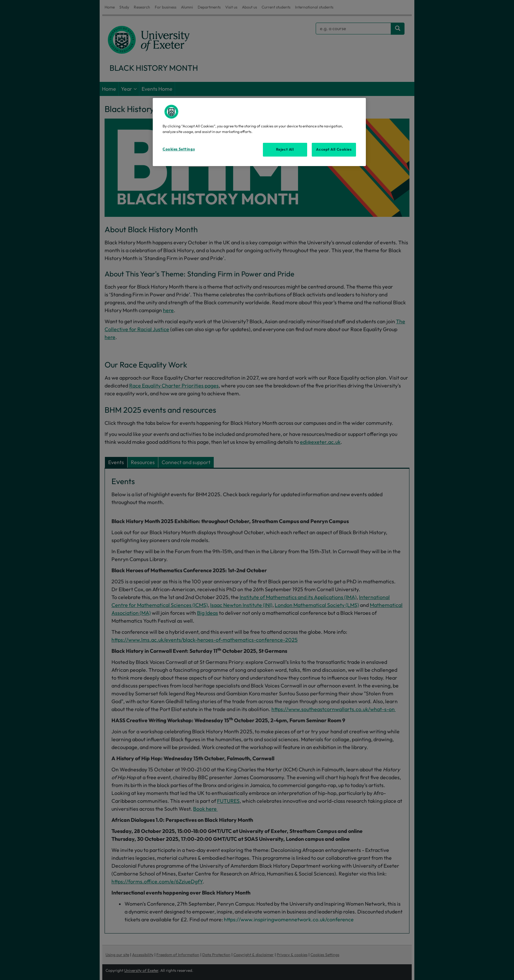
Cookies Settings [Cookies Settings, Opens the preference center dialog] (179, 149)
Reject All (285, 149)
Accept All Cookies (334, 149)
